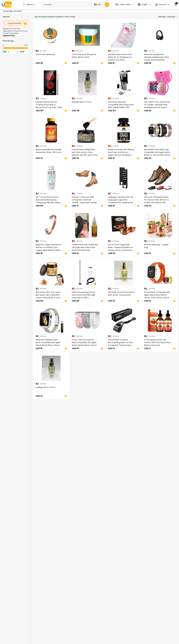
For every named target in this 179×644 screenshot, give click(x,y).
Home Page (8, 11)
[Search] (107, 5)
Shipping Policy (9, 35)
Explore (28, 5)
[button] (124, 5)
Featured (171, 17)
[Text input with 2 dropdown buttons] (67, 5)
